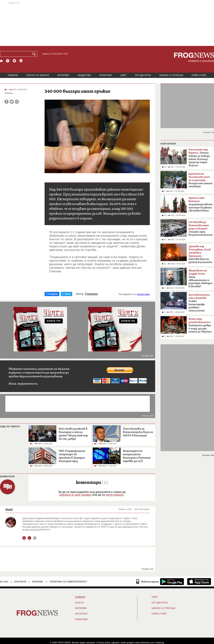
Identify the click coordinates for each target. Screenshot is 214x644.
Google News (143, 294)
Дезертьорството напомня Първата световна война (201, 204)
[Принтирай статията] (17, 102)
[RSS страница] (21, 61)
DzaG (9, 509)
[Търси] (35, 54)
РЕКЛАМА (38, 582)
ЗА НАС (4, 582)
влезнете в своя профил (75, 495)
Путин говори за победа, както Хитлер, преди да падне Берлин (199, 157)
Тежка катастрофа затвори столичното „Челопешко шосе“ (200, 304)
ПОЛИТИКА (106, 75)
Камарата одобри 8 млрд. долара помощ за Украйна (200, 325)
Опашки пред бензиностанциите (201, 228)
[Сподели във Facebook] (7, 102)
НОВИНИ (13, 75)
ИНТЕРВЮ (63, 75)
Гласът (80, 603)
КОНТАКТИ (20, 582)
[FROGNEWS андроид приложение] (172, 582)
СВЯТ (123, 75)
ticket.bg (160, 643)
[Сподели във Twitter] (12, 102)
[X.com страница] (14, 61)
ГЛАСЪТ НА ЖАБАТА (38, 75)
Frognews (91, 294)
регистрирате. (115, 495)
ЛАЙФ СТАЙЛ (199, 75)
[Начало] (2, 61)
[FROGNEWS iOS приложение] (199, 582)
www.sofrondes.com (145, 643)
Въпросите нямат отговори (200, 180)
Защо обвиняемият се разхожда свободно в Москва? (200, 278)
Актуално (81, 614)
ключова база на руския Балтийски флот (200, 255)
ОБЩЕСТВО (84, 75)
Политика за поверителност (69, 582)
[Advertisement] (107, 24)
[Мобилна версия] (148, 582)
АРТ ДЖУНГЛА (143, 75)
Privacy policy (104, 643)
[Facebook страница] (8, 61)
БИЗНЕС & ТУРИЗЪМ (171, 75)
